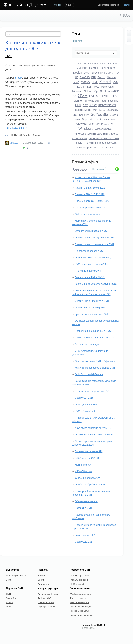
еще (69, 5)
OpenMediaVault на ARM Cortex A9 (94, 435)
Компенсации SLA (85, 535)
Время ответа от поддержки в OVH (94, 244)
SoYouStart (101, 114)
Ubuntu (98, 119)
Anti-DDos (93, 64)
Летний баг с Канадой (87, 344)
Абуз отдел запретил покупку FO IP (95, 428)
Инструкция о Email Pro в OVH (92, 301)
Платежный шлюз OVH (88, 271)
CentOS (94, 68)
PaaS (104, 101)
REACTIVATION (107, 105)
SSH (78, 120)
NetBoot (88, 91)
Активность (44, 584)
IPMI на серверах (78, 598)
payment (113, 101)
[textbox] (96, 53)
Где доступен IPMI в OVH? (90, 277)
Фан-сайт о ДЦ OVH (25, 5)
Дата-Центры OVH (79, 576)
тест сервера (107, 147)
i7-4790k (86, 82)
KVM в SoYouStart (85, 411)
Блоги (41, 580)
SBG (102, 110)
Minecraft (77, 91)
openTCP (114, 91)
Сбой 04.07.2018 (84, 398)
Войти (126, 5)
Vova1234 (15, 143)
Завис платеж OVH (79, 602)
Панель (78, 143)
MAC (97, 87)
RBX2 (93, 105)
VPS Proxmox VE (105, 124)
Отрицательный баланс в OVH (92, 231)
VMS (113, 120)
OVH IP (107, 96)
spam (115, 115)
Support (87, 119)
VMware (81, 124)
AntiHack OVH (45, 598)
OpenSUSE (101, 91)
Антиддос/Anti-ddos (48, 594)
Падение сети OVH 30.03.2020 (92, 201)
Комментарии (80, 169)
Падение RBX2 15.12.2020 (90, 194)
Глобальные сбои (79, 580)
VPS (91, 124)
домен (92, 133)
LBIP (90, 87)
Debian (78, 73)
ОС (11, 135)
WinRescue (80, 134)
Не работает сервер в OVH (90, 251)
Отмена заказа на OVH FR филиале (95, 361)
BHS (85, 68)
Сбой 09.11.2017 (84, 542)
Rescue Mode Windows (81, 615)
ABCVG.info (100, 625)
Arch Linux (106, 64)
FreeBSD (85, 77)
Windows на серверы (80, 594)
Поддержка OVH (46, 607)
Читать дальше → (16, 128)
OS (74, 96)
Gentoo (101, 77)
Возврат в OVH (83, 508)
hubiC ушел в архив (86, 405)
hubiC (76, 82)
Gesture (111, 77)
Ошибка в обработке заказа (90, 485)
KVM (115, 82)
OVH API (95, 96)
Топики (57, 5)
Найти (126, 15)
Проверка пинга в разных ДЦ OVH (94, 331)
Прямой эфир (85, 162)
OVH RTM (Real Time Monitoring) (93, 258)
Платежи (89, 143)
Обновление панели (86, 501)
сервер (94, 147)
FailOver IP (97, 73)
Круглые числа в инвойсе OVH (92, 314)
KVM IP (81, 87)
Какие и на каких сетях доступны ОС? (96, 284)
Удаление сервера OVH (88, 478)
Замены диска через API (89, 451)
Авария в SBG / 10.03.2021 (90, 188)
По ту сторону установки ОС (91, 208)
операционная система (104, 138)
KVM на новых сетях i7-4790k (91, 264)
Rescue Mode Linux (79, 611)
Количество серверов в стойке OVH (95, 368)
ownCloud (94, 101)
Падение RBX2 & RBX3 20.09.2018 (94, 338)
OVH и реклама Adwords (89, 214)
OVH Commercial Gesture (89, 374)
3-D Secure (80, 64)
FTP (93, 77)
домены (103, 133)
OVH (83, 95)
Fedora (109, 73)
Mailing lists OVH (84, 465)
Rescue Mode (82, 110)
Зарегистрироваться (108, 5)
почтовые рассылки (106, 143)
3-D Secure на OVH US (88, 458)
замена (113, 134)
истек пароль (80, 138)
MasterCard (107, 87)
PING (78, 105)
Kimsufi (105, 82)
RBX (85, 105)
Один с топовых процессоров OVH (94, 238)
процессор (83, 147)
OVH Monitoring (46, 602)
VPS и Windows (84, 471)
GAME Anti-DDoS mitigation (90, 308)
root (95, 110)
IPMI (95, 82)
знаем (18, 78)
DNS (86, 73)
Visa (107, 120)
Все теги (78, 41)
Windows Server (104, 129)
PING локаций (77, 584)
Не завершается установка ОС (92, 391)
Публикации (98, 169)
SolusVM (84, 115)
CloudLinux (108, 68)
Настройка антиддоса (81, 607)
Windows (86, 129)
